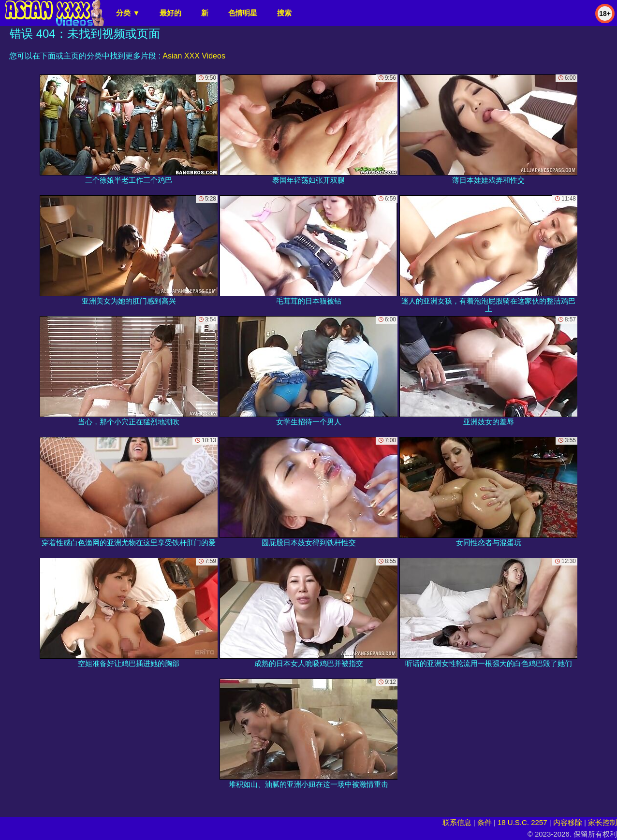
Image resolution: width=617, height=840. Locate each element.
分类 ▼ (128, 13)
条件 (485, 822)
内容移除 (568, 822)
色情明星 (243, 13)
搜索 (284, 13)
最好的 (170, 13)
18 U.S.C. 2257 (522, 822)
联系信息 (457, 822)
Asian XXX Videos (194, 56)
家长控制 (602, 822)
